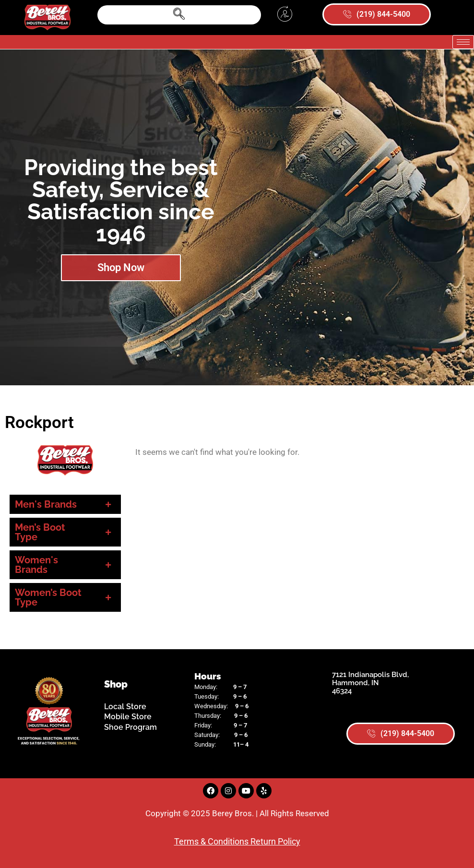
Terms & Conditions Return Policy (237, 841)
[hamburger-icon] (463, 42)
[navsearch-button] (179, 15)
